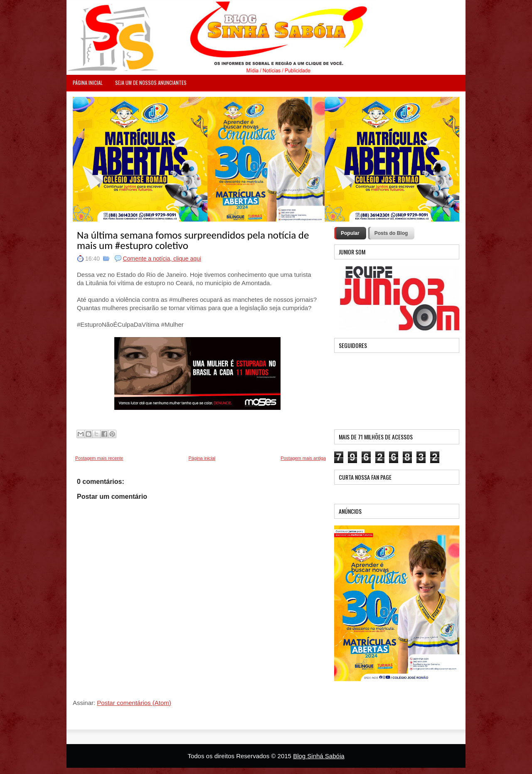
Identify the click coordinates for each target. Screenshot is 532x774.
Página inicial (202, 458)
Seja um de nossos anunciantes (151, 83)
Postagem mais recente (99, 458)
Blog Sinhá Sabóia (319, 756)
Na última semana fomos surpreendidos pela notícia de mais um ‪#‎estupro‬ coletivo (193, 240)
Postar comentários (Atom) (134, 703)
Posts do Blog (391, 233)
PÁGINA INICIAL (88, 83)
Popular (350, 233)
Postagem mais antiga (303, 458)
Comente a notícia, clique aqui (162, 259)
